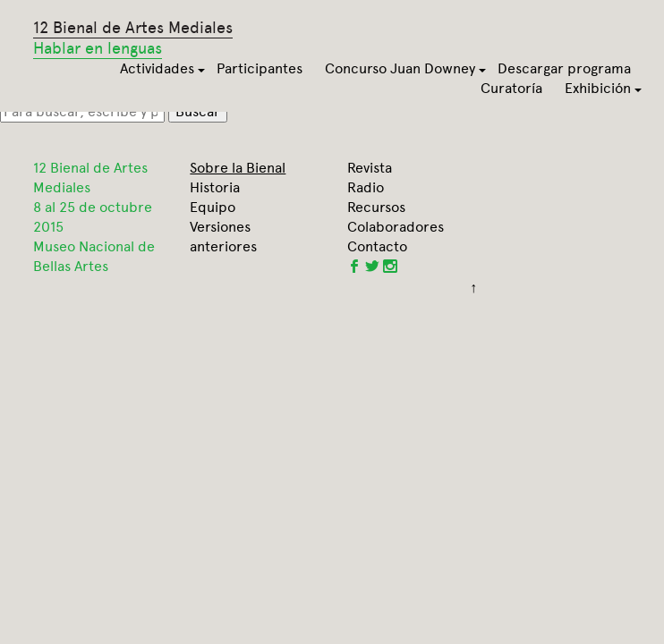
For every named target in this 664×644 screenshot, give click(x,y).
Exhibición (598, 88)
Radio (366, 187)
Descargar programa (564, 68)
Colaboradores (396, 227)
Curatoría (511, 88)
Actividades (157, 68)
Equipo (213, 207)
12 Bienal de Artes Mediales (133, 38)
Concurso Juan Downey (400, 68)
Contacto (377, 246)
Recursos (376, 207)
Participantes (260, 68)
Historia (215, 187)
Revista (370, 168)
